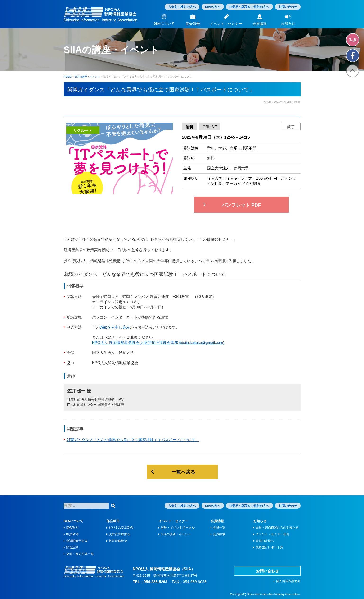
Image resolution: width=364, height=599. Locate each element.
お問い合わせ (288, 7)
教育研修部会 (118, 541)
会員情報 (217, 521)
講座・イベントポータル (178, 528)
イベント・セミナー (173, 521)
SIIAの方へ (213, 7)
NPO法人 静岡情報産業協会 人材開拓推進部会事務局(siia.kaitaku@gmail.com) (158, 343)
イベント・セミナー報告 (272, 534)
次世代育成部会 (119, 534)
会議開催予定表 (77, 541)
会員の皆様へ (265, 541)
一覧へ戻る (183, 472)
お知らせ (260, 521)
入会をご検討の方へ (182, 7)
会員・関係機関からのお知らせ (277, 528)
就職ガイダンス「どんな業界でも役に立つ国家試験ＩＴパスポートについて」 (133, 440)
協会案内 (72, 528)
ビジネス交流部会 (121, 528)
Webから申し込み (115, 327)
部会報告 (113, 521)
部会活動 (72, 547)
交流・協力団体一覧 (80, 554)
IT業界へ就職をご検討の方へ (249, 7)
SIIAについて (74, 521)
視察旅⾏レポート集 (269, 547)
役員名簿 (72, 534)
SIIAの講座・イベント (176, 534)
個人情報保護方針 (288, 581)
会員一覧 (219, 528)
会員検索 (219, 534)
